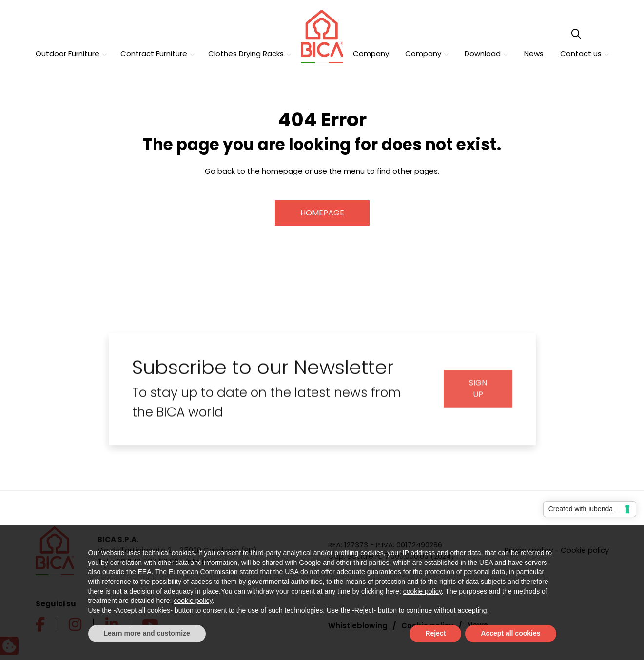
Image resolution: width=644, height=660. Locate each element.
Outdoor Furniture (68, 53)
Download (483, 53)
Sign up (478, 395)
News (534, 53)
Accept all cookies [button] (510, 633)
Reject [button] (435, 633)
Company (371, 53)
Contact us (581, 53)
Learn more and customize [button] (147, 633)
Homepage (322, 212)
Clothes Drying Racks (246, 53)
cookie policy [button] (422, 591)
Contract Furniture (154, 53)
